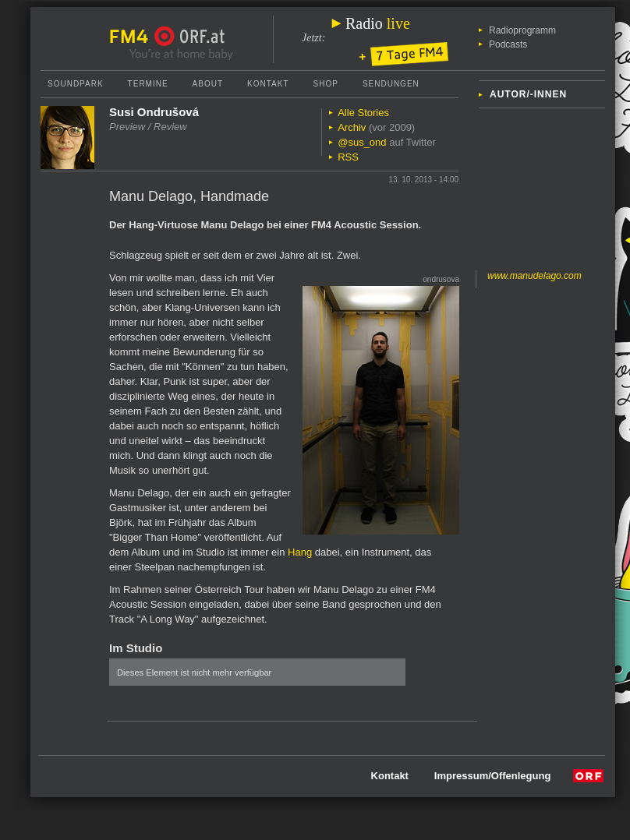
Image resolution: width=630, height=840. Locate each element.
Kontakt (268, 84)
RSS (348, 157)
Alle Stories (363, 113)
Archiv (352, 127)
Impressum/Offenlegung (493, 776)
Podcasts (508, 44)
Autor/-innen (528, 94)
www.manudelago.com (534, 276)
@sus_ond (362, 142)
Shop (326, 84)
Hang (300, 552)
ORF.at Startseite (190, 37)
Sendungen (391, 84)
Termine (148, 84)
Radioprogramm (522, 30)
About (208, 84)
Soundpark (76, 84)
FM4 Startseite (133, 37)
